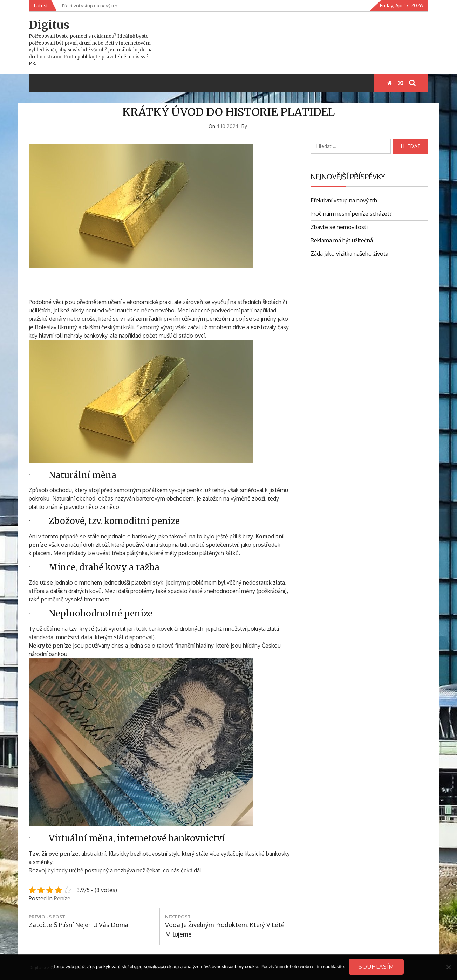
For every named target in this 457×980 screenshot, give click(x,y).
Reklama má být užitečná (342, 240)
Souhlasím (376, 967)
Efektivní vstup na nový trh (344, 200)
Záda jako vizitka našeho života (349, 254)
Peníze (62, 898)
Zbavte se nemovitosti (339, 227)
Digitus (49, 25)
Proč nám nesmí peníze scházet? (351, 214)
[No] (448, 967)
